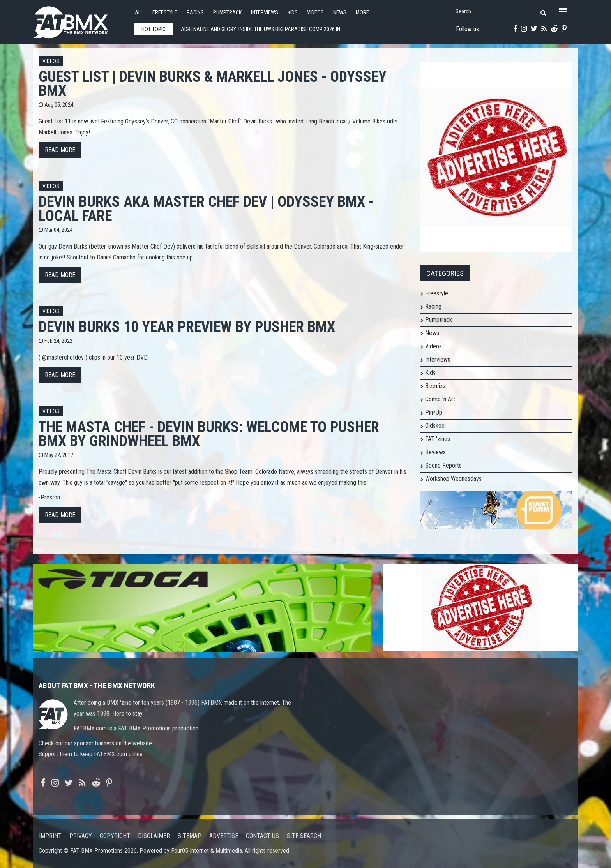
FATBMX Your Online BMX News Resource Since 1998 (79, 20)
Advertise (224, 836)
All (139, 13)
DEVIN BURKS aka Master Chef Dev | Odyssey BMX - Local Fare (206, 209)
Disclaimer (154, 836)
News (340, 13)
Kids (293, 13)
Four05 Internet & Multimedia (207, 851)
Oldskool (435, 426)
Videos (315, 13)
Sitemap (190, 836)
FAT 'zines (438, 439)
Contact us (262, 836)
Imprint (50, 836)
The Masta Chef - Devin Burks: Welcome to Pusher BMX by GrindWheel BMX (209, 434)
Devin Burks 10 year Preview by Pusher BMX (187, 327)
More (362, 13)
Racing (195, 13)
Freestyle (165, 13)
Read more (60, 150)
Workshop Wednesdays (453, 479)
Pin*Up (434, 412)
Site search (304, 836)
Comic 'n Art (440, 399)
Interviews (265, 13)
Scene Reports (443, 465)
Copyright (115, 836)
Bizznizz (436, 386)
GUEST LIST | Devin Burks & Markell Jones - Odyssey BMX (213, 84)
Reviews (435, 452)
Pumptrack (227, 13)
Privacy (81, 836)
